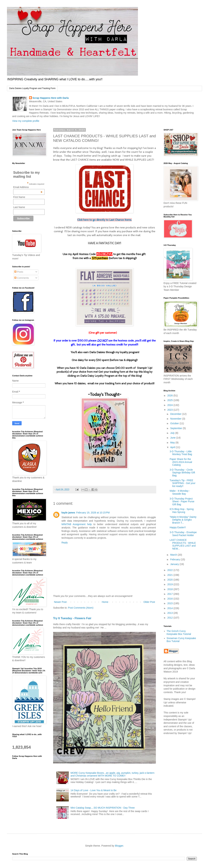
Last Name (19, 207)
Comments (22, 278)
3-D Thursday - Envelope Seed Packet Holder (183, 534)
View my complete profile (26, 121)
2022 (170, 570)
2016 (170, 599)
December (176, 414)
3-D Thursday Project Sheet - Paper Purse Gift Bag (182, 502)
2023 (170, 410)
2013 (170, 613)
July (173, 433)
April (173, 447)
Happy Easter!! (178, 527)
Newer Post (60, 602)
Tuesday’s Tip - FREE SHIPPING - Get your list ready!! (183, 483)
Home (105, 602)
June (173, 438)
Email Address (28, 187)
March (174, 555)
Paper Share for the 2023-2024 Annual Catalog (181, 462)
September (176, 428)
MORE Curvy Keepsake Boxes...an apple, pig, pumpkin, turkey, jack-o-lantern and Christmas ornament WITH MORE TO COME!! (112, 774)
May (173, 443)
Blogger (119, 846)
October (175, 423)
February (175, 559)
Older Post (149, 602)
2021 (170, 575)
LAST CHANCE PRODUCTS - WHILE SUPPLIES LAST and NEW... (183, 544)
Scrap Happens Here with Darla (51, 98)
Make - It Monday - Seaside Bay (180, 492)
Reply (65, 543)
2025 (170, 400)
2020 (170, 580)
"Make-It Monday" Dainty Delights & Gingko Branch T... (183, 520)
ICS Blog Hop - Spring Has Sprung (182, 511)
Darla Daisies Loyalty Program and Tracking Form (32, 88)
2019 (170, 584)
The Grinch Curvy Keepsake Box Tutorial (179, 633)
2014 (170, 608)
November (176, 419)
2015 (170, 603)
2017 (170, 594)
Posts (19, 272)
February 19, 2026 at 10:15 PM (93, 513)
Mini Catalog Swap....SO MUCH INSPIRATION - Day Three (103, 808)
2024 (170, 405)
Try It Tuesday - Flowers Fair (72, 618)
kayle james (68, 513)
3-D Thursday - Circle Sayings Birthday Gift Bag (182, 473)
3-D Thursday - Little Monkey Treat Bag (181, 453)
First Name (19, 197)
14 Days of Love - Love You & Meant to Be (94, 790)
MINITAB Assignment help (77, 524)
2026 (170, 395)
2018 (170, 589)
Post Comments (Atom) (81, 608)
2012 (170, 618)
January (175, 564)
